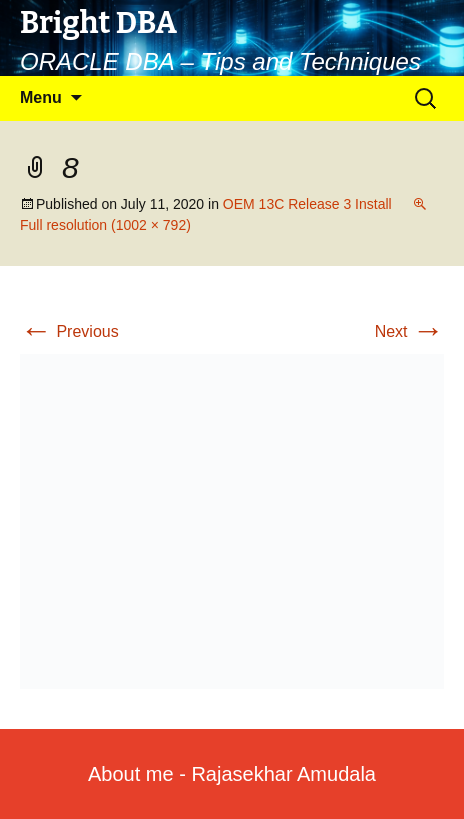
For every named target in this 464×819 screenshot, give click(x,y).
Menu (41, 97)
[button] (232, 521)
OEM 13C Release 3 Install (307, 204)
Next (409, 331)
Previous (69, 331)
